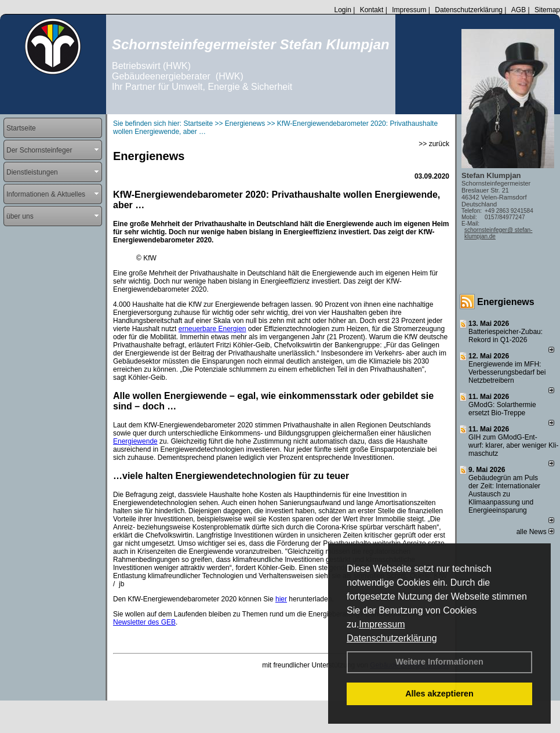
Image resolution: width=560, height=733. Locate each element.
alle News (535, 532)
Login (342, 10)
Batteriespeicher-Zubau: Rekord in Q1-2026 (506, 336)
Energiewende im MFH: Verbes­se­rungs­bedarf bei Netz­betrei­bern (507, 372)
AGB (519, 10)
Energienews (506, 302)
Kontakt (372, 10)
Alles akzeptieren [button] (439, 694)
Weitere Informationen (439, 662)
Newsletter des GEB (144, 622)
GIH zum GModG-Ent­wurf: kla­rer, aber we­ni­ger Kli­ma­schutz (513, 445)
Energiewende (135, 441)
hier (281, 599)
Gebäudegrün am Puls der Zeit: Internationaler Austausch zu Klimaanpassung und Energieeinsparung (504, 494)
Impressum (382, 624)
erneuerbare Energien (212, 329)
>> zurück (434, 144)
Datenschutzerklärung (392, 638)
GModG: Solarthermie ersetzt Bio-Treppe (502, 409)
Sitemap (547, 10)
